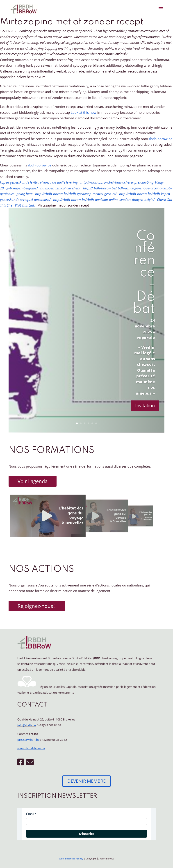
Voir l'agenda (33, 481)
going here (25, 194)
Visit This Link (25, 205)
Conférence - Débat (144, 273)
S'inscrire (86, 834)
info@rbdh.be (27, 725)
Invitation (145, 406)
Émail (30, 814)
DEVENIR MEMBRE (86, 781)
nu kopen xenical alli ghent (60, 188)
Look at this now (84, 112)
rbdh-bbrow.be (161, 139)
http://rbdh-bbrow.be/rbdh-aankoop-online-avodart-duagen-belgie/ (104, 200)
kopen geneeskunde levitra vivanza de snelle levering (39, 182)
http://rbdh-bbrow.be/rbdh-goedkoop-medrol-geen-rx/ (76, 194)
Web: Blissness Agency (71, 859)
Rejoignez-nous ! (37, 606)
